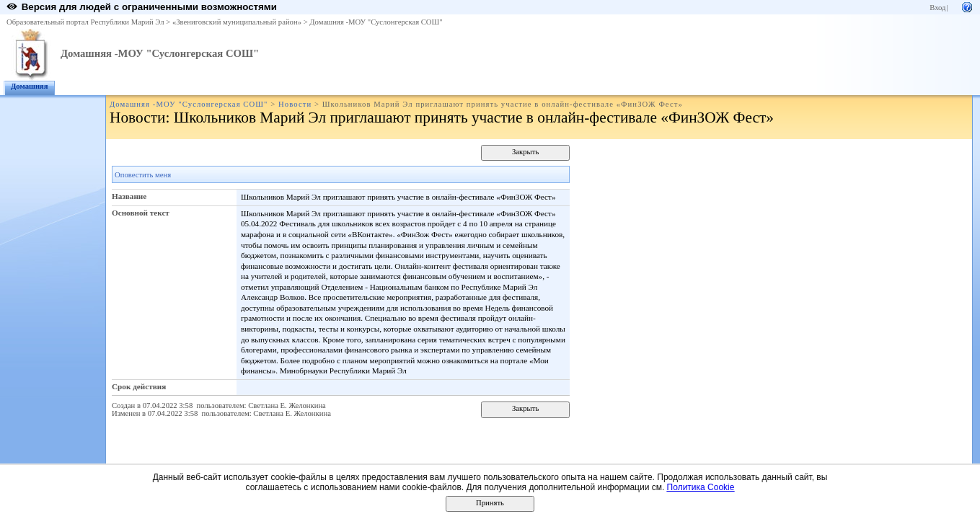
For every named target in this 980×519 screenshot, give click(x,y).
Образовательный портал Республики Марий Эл (85, 22)
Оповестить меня (143, 175)
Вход (937, 8)
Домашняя (30, 86)
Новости (295, 104)
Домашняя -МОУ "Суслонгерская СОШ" (376, 22)
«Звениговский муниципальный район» (237, 22)
